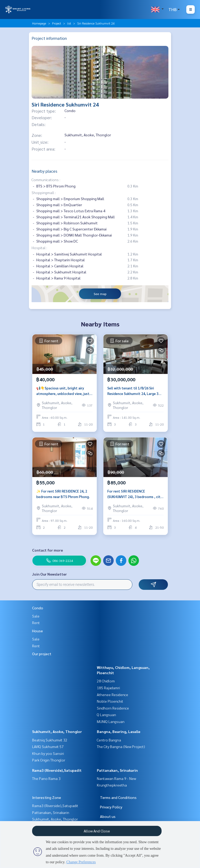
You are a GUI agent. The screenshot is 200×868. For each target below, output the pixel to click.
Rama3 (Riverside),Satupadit (57, 770)
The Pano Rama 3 (46, 778)
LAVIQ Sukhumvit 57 (48, 746)
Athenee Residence (112, 695)
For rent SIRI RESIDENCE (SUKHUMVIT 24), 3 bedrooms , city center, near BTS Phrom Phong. (135, 494)
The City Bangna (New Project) (121, 746)
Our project (42, 654)
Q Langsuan (106, 715)
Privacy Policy (111, 807)
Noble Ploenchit (110, 701)
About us (108, 816)
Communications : (46, 180)
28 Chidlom (106, 681)
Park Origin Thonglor (49, 760)
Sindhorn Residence (113, 708)
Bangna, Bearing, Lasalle (119, 731)
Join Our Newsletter (49, 574)
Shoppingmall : (44, 192)
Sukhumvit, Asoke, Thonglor (57, 731)
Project (57, 23)
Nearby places (44, 171)
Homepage (39, 23)
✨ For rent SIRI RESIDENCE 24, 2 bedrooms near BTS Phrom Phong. (63, 494)
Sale (36, 616)
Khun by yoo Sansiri (48, 753)
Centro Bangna (109, 740)
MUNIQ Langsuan (111, 721)
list (69, 23)
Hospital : (39, 248)
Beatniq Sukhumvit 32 (50, 740)
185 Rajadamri (108, 688)
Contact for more (47, 550)
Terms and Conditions (118, 797)
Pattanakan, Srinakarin (117, 770)
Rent (36, 623)
